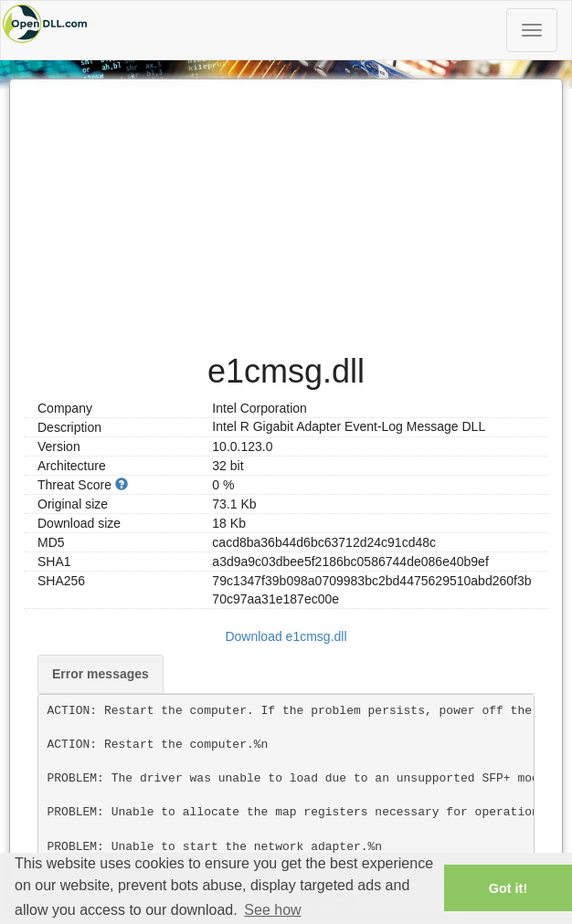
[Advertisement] (286, 207)
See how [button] (272, 910)
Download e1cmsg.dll (286, 636)
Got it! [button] (508, 888)
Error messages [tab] (101, 674)
